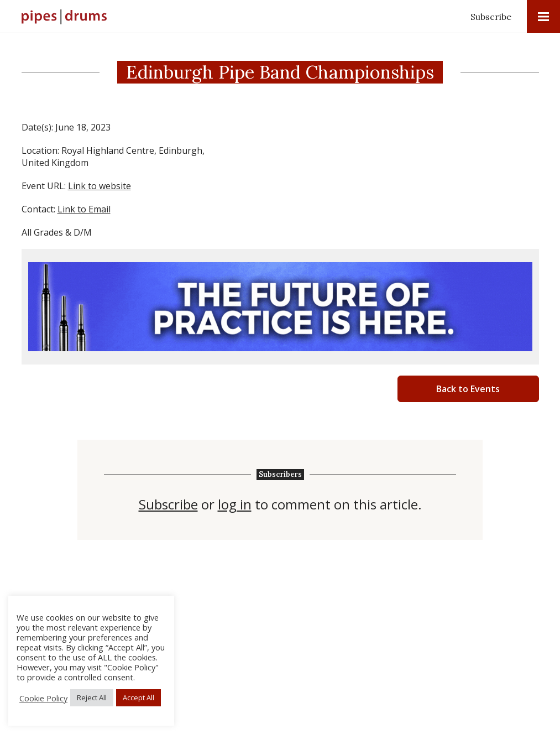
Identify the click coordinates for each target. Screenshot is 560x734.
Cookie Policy (43, 698)
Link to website (100, 186)
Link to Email (84, 209)
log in (235, 504)
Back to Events (468, 389)
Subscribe (491, 17)
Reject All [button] (92, 697)
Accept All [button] (138, 697)
